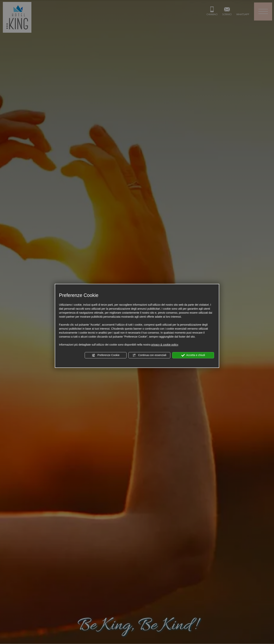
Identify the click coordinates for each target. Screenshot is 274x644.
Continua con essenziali (149, 355)
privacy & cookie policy (165, 345)
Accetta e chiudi (193, 355)
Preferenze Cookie (106, 355)
